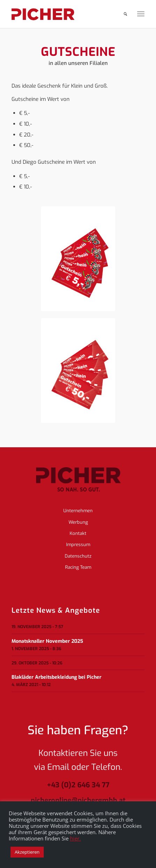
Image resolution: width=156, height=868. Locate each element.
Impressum (78, 545)
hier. (75, 838)
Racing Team (78, 567)
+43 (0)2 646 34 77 (78, 785)
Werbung (78, 522)
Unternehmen (78, 511)
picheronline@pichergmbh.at (78, 801)
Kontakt (78, 533)
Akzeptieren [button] (27, 852)
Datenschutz (78, 556)
